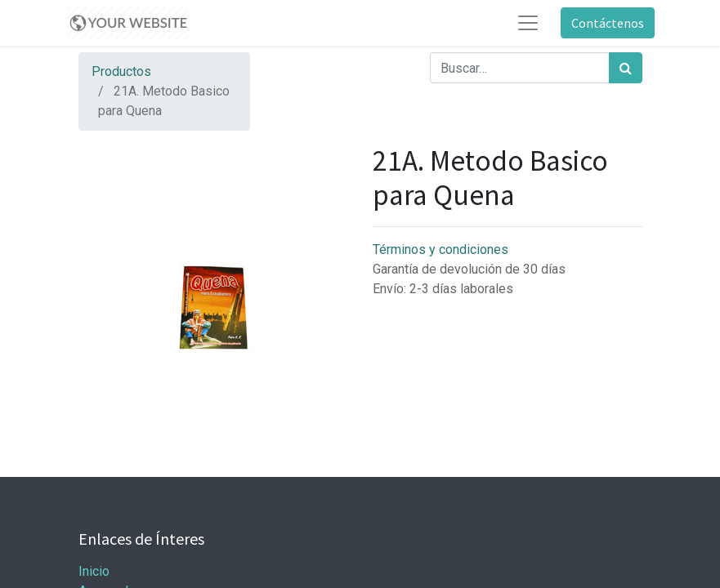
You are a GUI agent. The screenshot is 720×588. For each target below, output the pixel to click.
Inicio (94, 571)
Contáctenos (608, 23)
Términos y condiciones (440, 249)
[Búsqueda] (626, 68)
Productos (121, 71)
